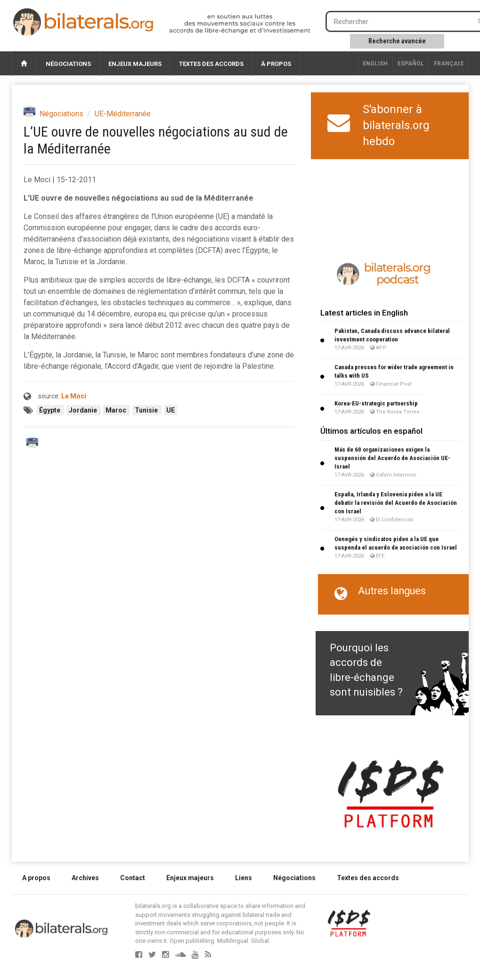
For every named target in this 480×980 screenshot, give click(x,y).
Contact (133, 878)
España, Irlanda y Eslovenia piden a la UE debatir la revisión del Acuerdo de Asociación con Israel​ (396, 503)
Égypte (50, 410)
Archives (85, 878)
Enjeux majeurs (135, 64)
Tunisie (147, 410)
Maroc (117, 410)
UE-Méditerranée (123, 114)
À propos (276, 64)
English (375, 64)
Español (411, 64)
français (449, 64)
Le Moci (74, 396)
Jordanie (84, 410)
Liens (244, 878)
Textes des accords (211, 64)
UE (171, 410)
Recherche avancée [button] (397, 41)
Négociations (68, 64)
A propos (36, 878)
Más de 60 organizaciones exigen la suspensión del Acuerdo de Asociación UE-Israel (392, 458)
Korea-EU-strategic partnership (376, 403)
